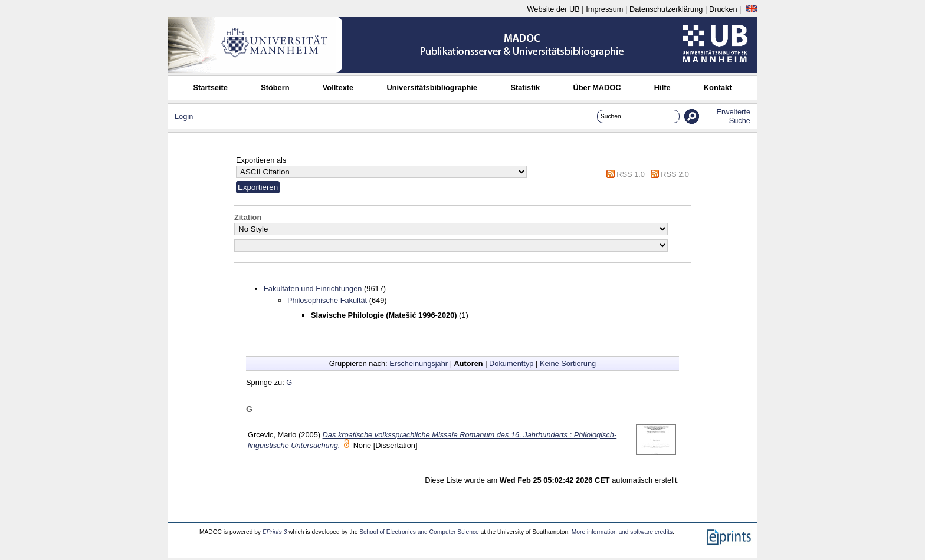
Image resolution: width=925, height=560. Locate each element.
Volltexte (338, 88)
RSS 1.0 (631, 174)
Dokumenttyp (511, 363)
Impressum (604, 9)
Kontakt (718, 88)
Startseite (211, 88)
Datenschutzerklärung (666, 9)
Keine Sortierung (568, 363)
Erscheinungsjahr (419, 363)
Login (184, 116)
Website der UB (553, 9)
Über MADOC (597, 88)
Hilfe (662, 88)
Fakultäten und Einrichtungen (313, 289)
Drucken (723, 9)
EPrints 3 (275, 532)
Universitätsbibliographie (432, 88)
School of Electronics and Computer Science (419, 532)
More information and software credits (622, 532)
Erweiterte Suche (733, 116)
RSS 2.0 (675, 174)
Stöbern (275, 88)
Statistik (525, 88)
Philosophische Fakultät (327, 300)
